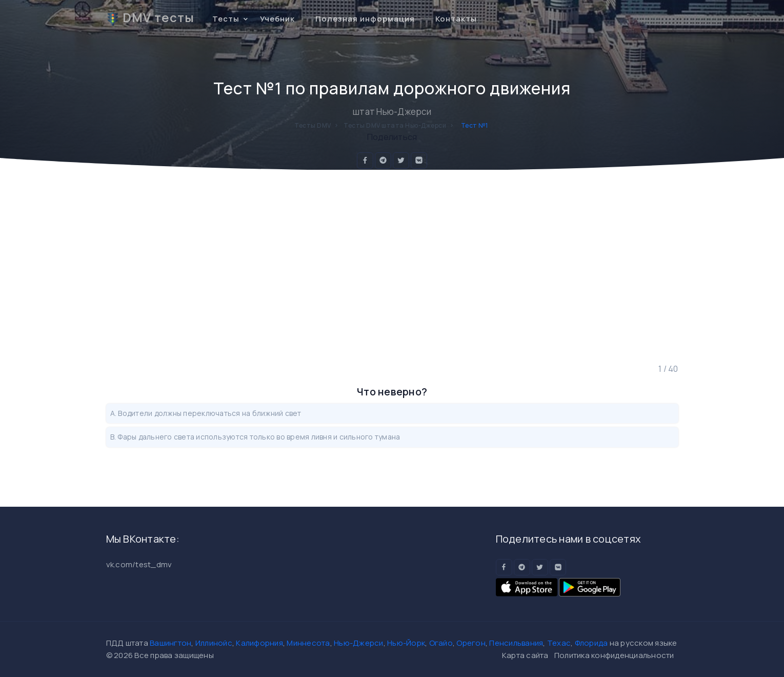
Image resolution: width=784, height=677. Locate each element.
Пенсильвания (516, 643)
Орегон (471, 643)
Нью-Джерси (359, 643)
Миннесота (308, 643)
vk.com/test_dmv (139, 564)
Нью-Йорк (406, 643)
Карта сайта (525, 655)
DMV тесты (150, 17)
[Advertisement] (392, 266)
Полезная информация (365, 19)
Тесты (226, 19)
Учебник (277, 19)
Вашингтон (170, 643)
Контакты (456, 19)
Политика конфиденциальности (614, 655)
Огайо (441, 643)
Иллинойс (214, 643)
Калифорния (259, 643)
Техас (559, 643)
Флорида (591, 643)
